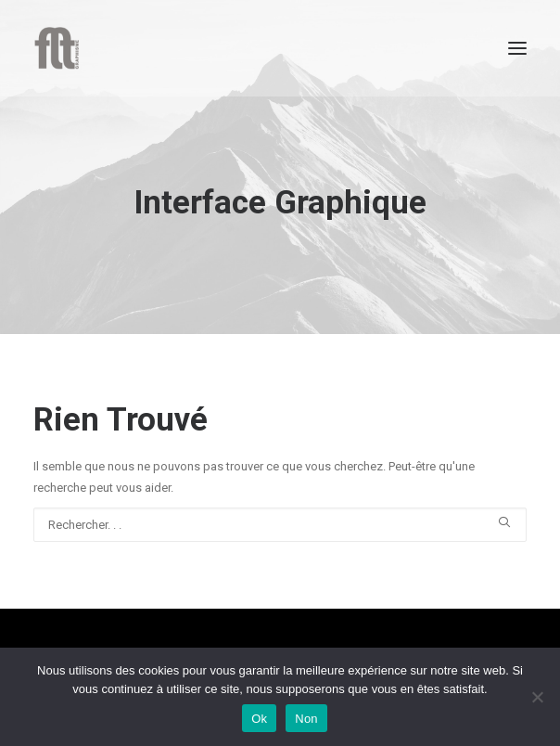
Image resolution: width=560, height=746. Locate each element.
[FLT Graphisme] (57, 48)
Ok (259, 719)
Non (306, 719)
